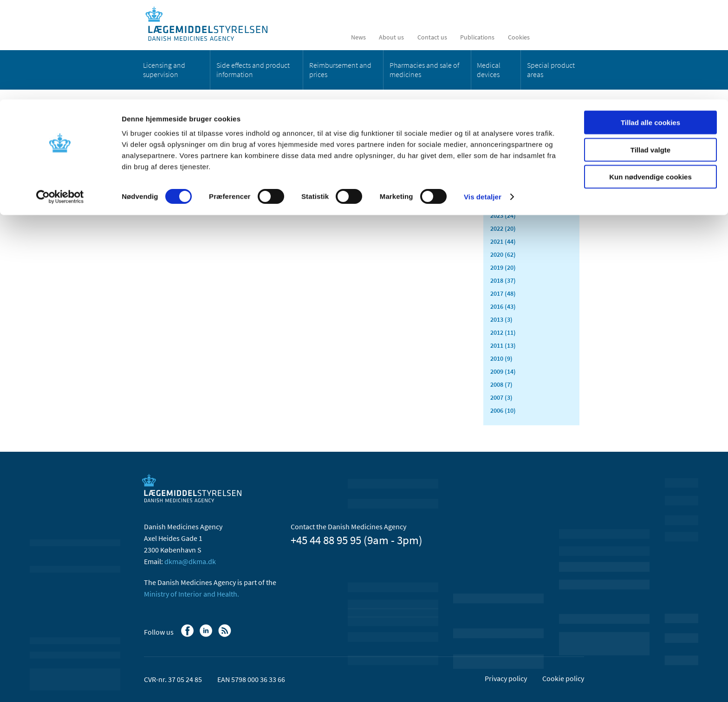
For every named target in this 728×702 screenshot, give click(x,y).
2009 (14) (503, 371)
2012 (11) (503, 332)
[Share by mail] (314, 171)
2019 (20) (503, 267)
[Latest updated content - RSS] (411, 171)
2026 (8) (501, 176)
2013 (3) (501, 319)
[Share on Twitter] (299, 171)
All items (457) (510, 147)
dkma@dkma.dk (190, 561)
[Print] (449, 171)
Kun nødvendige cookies (650, 77)
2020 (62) (503, 254)
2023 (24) (503, 215)
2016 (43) (503, 306)
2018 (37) (503, 280)
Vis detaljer (483, 97)
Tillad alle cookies (650, 23)
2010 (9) (501, 358)
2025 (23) (503, 189)
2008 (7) (501, 384)
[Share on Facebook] (267, 171)
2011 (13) (503, 345)
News (159, 132)
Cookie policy (563, 678)
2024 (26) (503, 202)
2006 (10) (503, 410)
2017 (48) (503, 293)
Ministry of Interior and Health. (192, 594)
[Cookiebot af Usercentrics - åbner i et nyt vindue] (60, 97)
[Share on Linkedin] (283, 171)
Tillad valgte (650, 50)
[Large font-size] (434, 171)
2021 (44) (503, 241)
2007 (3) (501, 397)
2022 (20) (503, 228)
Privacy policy (506, 678)
